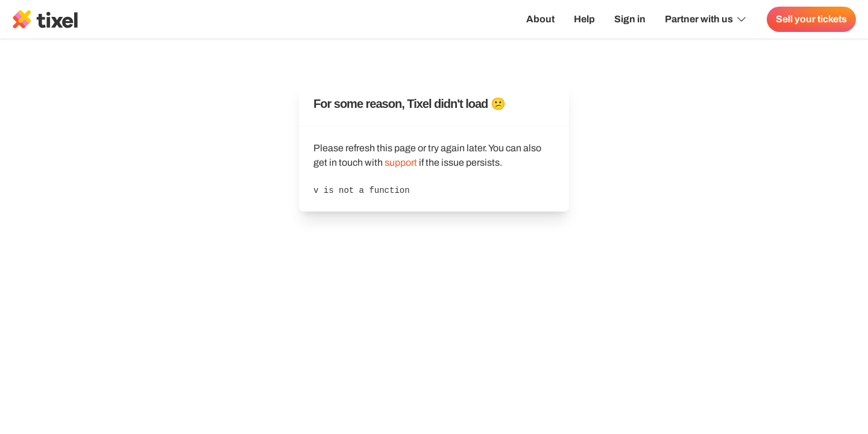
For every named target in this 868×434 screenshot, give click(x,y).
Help (584, 19)
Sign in (630, 19)
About (540, 19)
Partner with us (706, 19)
